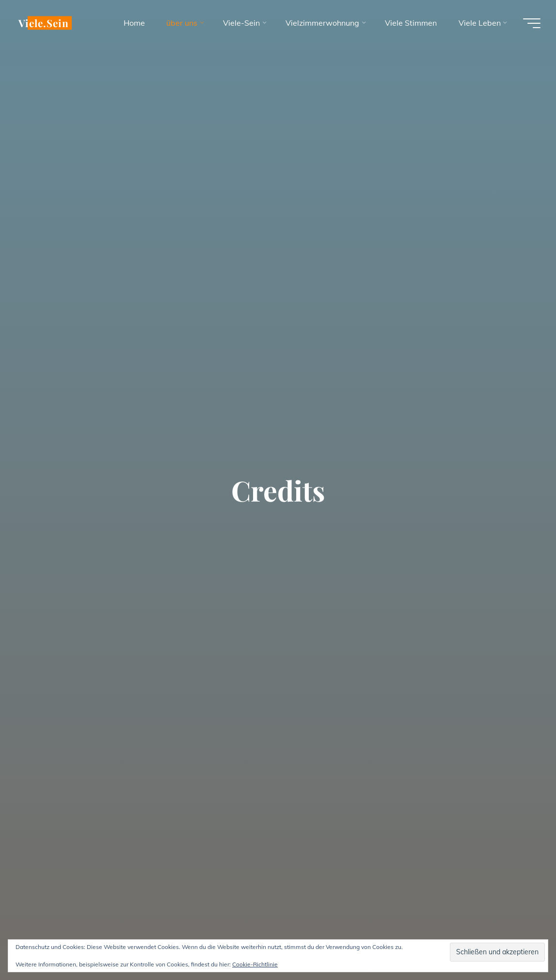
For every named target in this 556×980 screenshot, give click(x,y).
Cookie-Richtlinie (255, 964)
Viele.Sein (44, 23)
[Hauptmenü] (532, 23)
